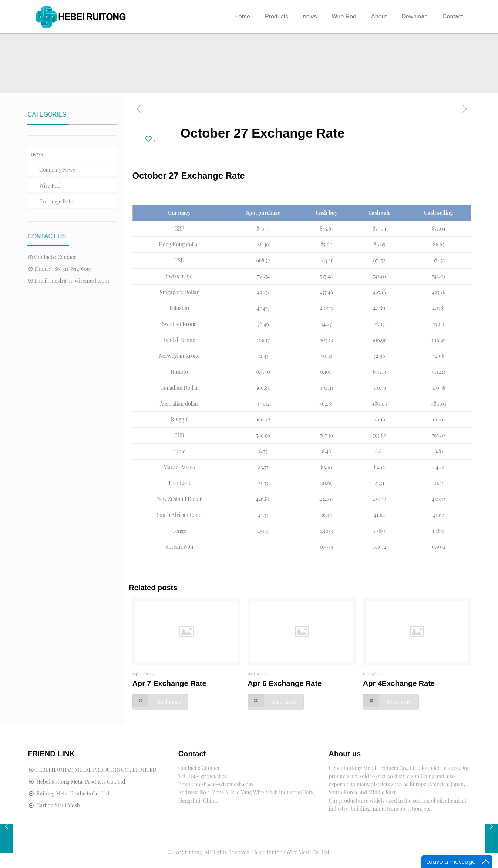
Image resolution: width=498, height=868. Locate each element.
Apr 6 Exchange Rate (285, 683)
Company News (57, 170)
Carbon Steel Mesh (58, 805)
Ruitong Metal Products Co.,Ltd (73, 793)
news (37, 154)
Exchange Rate (56, 201)
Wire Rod (50, 186)
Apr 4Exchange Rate (399, 683)
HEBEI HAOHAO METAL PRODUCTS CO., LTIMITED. (96, 770)
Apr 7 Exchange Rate (169, 683)
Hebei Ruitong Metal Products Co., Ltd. (81, 782)
